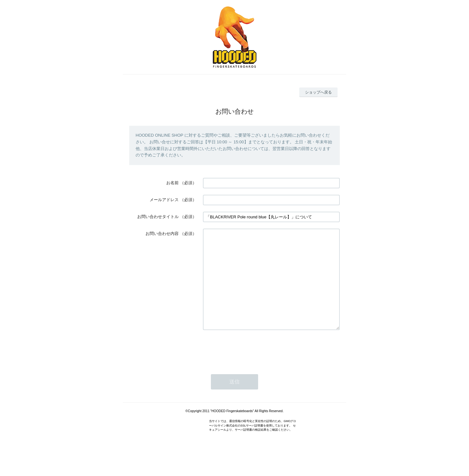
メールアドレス (164, 200)
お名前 (172, 183)
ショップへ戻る (318, 92)
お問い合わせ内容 (162, 234)
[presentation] (251, 368)
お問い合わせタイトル (158, 217)
